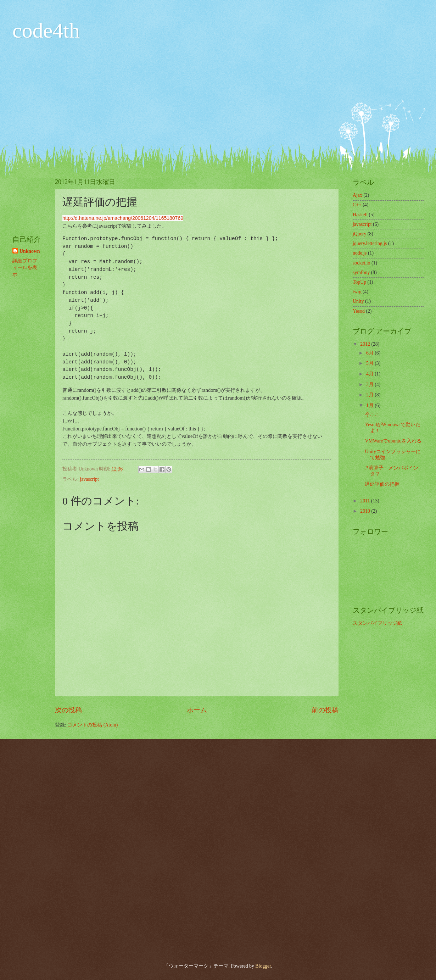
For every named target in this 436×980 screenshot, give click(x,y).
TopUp (359, 282)
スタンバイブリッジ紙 (378, 623)
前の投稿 (325, 710)
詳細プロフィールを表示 (25, 268)
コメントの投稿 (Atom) (93, 725)
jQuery (359, 234)
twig (357, 292)
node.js (360, 253)
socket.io (361, 263)
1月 (370, 405)
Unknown (30, 251)
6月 (370, 353)
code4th (46, 30)
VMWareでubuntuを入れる (393, 441)
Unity (358, 301)
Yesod (359, 311)
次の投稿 (68, 710)
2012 (366, 344)
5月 (370, 363)
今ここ (372, 414)
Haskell (360, 215)
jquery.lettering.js (370, 243)
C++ (357, 205)
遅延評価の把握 (382, 484)
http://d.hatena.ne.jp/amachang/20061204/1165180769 (123, 218)
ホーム (197, 710)
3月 (370, 385)
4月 (370, 374)
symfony (361, 272)
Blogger (263, 966)
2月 (370, 395)
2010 (366, 511)
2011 (366, 501)
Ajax (357, 195)
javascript (89, 479)
